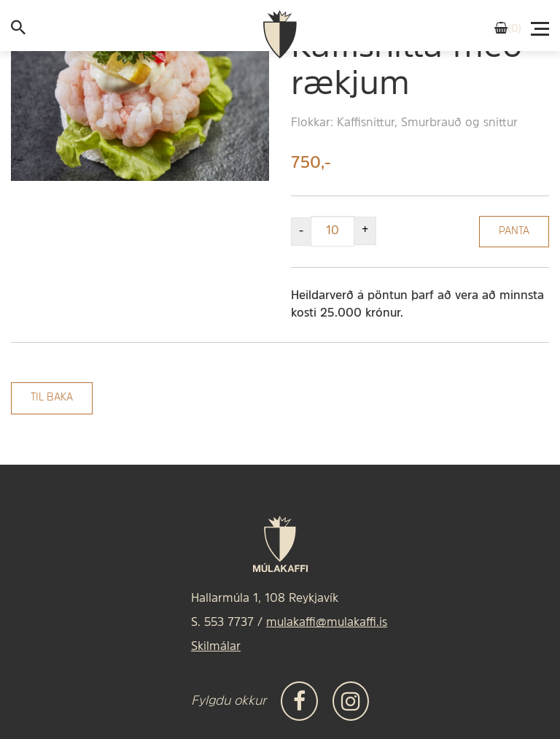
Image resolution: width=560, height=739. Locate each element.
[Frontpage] (280, 35)
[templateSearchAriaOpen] (18, 31)
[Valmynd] (541, 25)
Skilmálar (216, 647)
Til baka (52, 398)
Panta (514, 232)
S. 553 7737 (222, 623)
